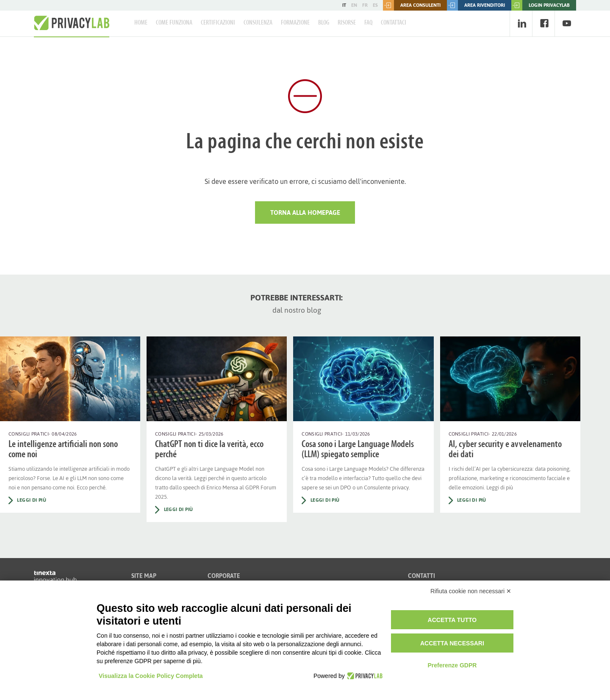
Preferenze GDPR (452, 665)
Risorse (347, 23)
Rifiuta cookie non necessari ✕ (471, 591)
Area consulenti (412, 5)
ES (375, 5)
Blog (324, 23)
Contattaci (394, 23)
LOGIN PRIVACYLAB (541, 5)
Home (141, 23)
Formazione (295, 23)
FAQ (368, 23)
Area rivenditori (476, 5)
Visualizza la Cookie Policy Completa (151, 676)
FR (365, 5)
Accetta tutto (452, 620)
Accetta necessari (452, 643)
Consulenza (258, 23)
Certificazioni (218, 23)
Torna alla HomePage (305, 212)
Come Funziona (174, 23)
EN (354, 5)
